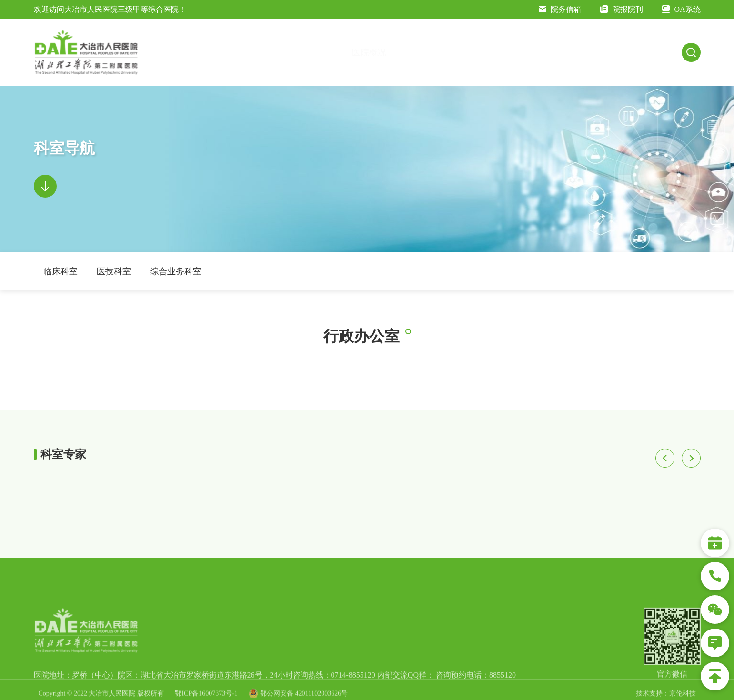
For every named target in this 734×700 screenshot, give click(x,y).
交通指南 (378, 52)
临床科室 (60, 271)
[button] (665, 458)
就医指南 (491, 52)
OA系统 (681, 9)
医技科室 (114, 271)
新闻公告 (434, 52)
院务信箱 (560, 9)
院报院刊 (622, 9)
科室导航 (548, 52)
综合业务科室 (176, 271)
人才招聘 (663, 52)
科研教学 (605, 52)
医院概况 (322, 52)
